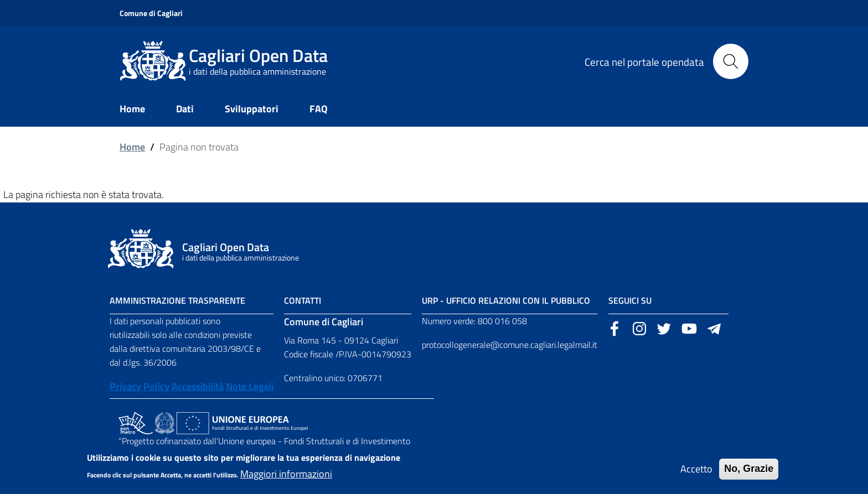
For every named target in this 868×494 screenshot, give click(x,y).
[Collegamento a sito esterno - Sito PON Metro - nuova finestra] (136, 422)
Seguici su (630, 300)
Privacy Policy (139, 386)
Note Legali (250, 386)
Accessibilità (198, 386)
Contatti (303, 300)
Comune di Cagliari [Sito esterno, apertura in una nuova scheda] (151, 13)
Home (132, 147)
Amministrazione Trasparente (177, 300)
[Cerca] (731, 61)
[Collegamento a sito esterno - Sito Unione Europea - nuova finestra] (242, 422)
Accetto (696, 473)
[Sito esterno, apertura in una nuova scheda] (614, 327)
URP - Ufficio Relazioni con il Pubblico (506, 300)
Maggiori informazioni (286, 478)
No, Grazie (749, 473)
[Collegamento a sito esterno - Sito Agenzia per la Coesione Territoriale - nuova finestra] (165, 422)
